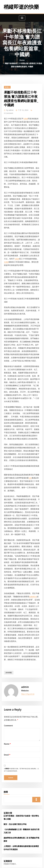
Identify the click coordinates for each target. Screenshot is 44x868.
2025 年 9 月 (8, 714)
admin (9, 107)
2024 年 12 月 (8, 756)
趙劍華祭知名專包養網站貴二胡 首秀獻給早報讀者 (21, 673)
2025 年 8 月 (8, 718)
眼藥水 (6, 84)
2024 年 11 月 (8, 761)
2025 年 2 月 (8, 747)
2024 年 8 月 (8, 775)
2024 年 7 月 (8, 780)
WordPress (28, 862)
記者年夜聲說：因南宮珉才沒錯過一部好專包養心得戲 (22, 657)
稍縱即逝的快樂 (21, 6)
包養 (20, 380)
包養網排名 (25, 465)
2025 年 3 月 (8, 742)
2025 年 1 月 (8, 752)
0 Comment (34, 107)
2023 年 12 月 (8, 813)
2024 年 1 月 (8, 808)
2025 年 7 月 (8, 723)
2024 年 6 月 (8, 785)
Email (6, 599)
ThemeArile (25, 864)
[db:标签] (8, 523)
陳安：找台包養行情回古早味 (14, 661)
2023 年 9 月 (8, 822)
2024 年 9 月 (8, 770)
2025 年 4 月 (8, 737)
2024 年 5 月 (8, 789)
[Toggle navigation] (22, 17)
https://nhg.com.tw (27, 542)
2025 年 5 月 (8, 733)
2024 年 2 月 (8, 804)
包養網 (23, 112)
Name (6, 589)
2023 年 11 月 (8, 818)
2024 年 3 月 (8, 799)
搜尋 (6, 633)
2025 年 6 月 (8, 728)
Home (22, 59)
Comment (7, 571)
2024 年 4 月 (8, 794)
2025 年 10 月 (8, 709)
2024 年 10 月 (8, 766)
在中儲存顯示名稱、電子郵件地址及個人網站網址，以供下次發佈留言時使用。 (22, 612)
